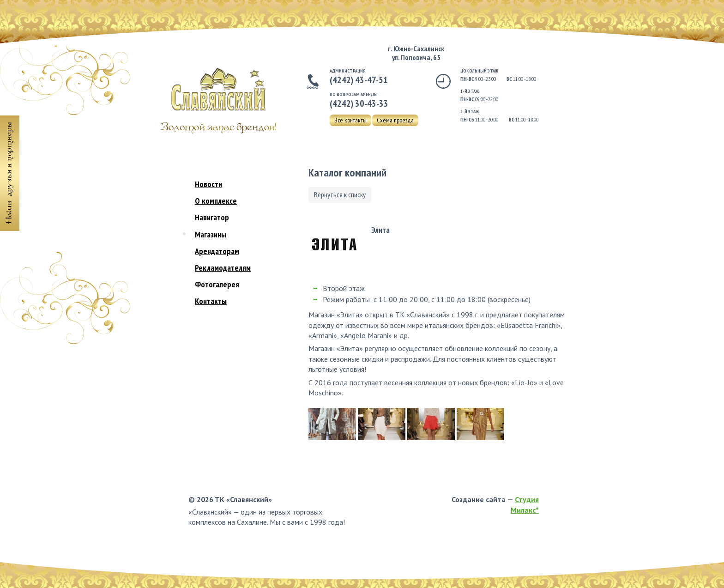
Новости (208, 184)
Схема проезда (395, 120)
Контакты (211, 301)
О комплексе (216, 201)
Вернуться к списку (340, 194)
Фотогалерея (217, 284)
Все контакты (350, 120)
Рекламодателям (223, 268)
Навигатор (212, 217)
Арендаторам (217, 251)
